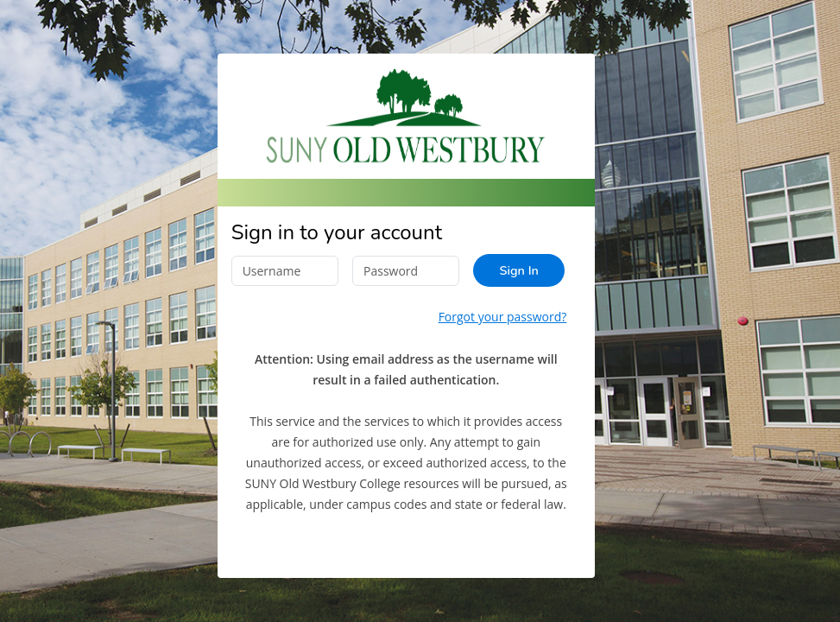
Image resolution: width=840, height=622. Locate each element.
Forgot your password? (503, 317)
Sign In (518, 270)
